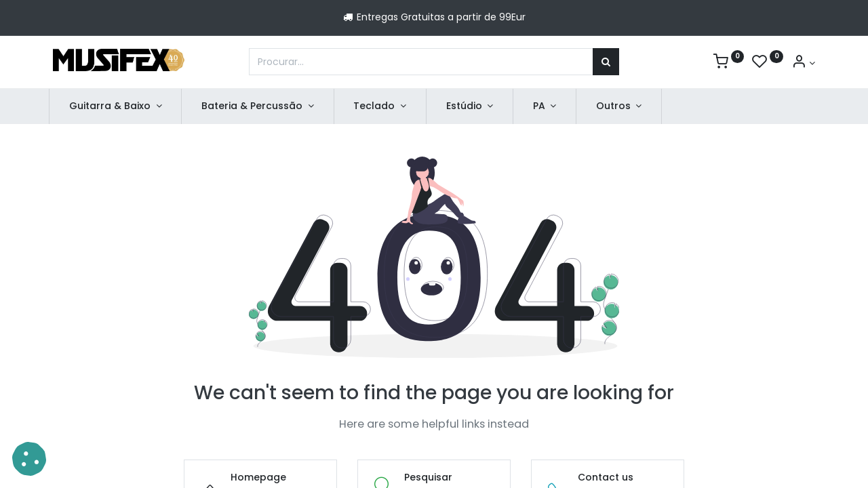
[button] (29, 459)
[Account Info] (803, 63)
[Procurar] (606, 62)
